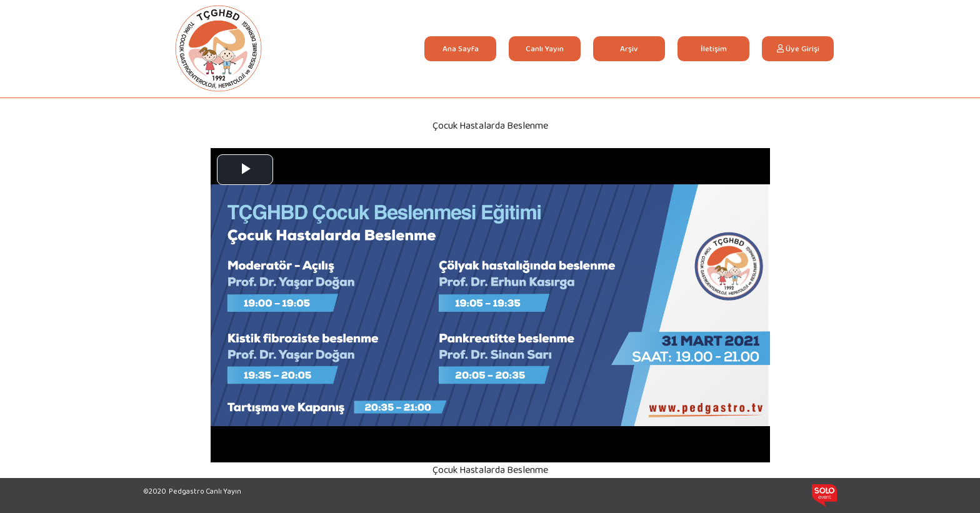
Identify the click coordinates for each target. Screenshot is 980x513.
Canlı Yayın (545, 48)
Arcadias (644, 490)
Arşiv (629, 48)
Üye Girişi (798, 48)
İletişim (714, 48)
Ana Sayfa (468, 48)
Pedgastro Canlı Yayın (205, 491)
